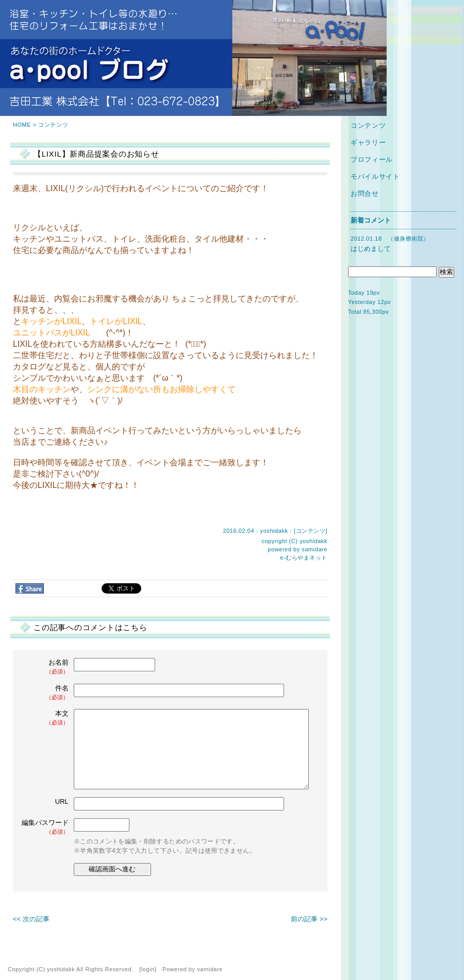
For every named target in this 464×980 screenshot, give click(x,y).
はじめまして (371, 249)
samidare (314, 549)
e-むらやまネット (304, 557)
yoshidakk (313, 541)
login (148, 969)
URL (62, 801)
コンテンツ (53, 125)
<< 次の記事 (31, 919)
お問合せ (365, 193)
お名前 (46, 667)
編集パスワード (45, 827)
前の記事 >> (309, 919)
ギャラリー (368, 142)
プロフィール (372, 159)
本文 (46, 718)
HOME (22, 125)
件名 (46, 693)
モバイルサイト (375, 176)
